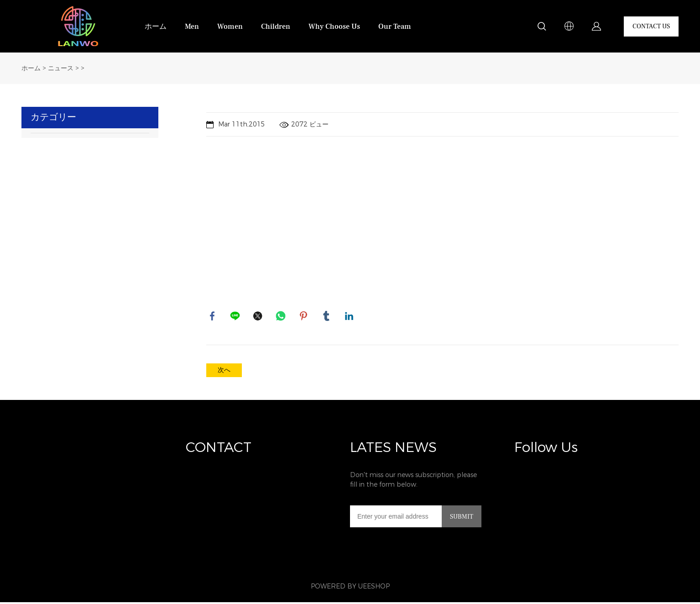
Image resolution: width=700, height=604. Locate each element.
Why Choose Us (334, 26)
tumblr (327, 317)
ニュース (61, 68)
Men (192, 26)
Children (276, 26)
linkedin (350, 317)
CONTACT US (651, 26)
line (236, 317)
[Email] (396, 518)
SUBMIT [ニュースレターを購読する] (462, 519)
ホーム (156, 26)
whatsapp (282, 317)
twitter (259, 317)
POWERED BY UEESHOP (350, 588)
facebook (213, 317)
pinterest (304, 317)
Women (230, 26)
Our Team (395, 26)
